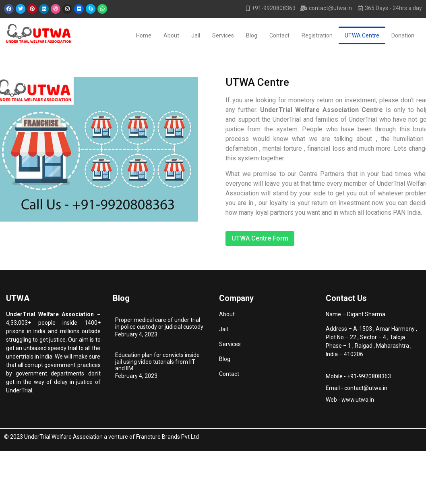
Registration (317, 35)
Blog (252, 35)
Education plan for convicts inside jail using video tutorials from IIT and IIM (157, 362)
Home (144, 35)
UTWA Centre (362, 35)
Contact (279, 35)
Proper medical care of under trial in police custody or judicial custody (159, 323)
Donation (403, 35)
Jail (196, 35)
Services (223, 35)
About (171, 35)
